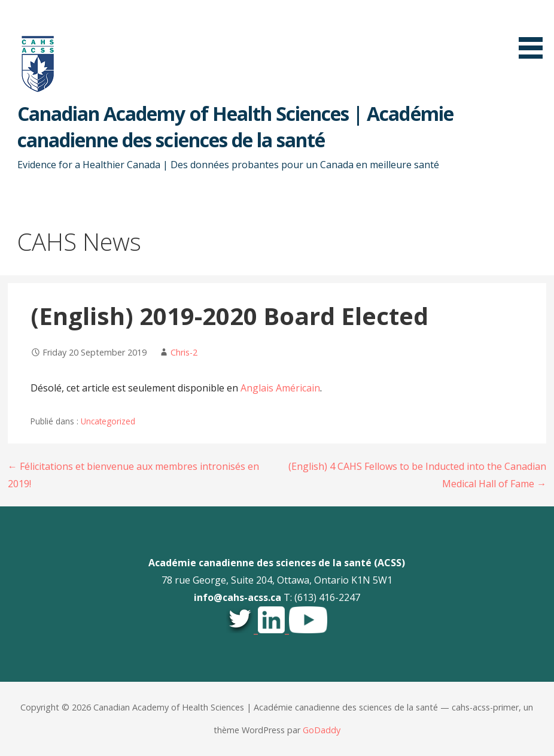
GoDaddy (322, 730)
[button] (535, 31)
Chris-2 (184, 352)
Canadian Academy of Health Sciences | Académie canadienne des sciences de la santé (235, 127)
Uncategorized (108, 421)
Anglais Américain (280, 388)
